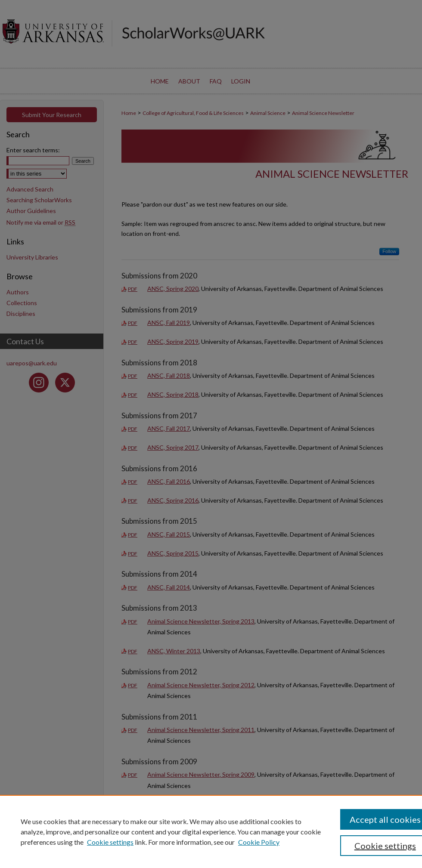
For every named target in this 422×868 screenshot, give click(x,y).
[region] (211, 831)
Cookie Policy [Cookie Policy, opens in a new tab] (259, 842)
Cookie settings (110, 842)
